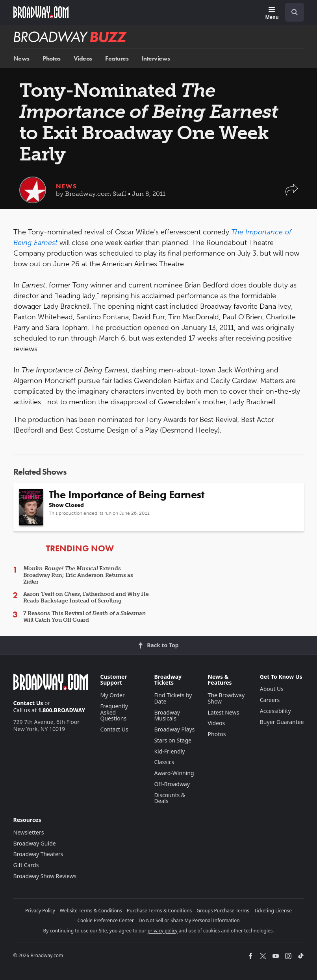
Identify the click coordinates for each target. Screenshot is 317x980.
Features (117, 58)
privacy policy (163, 931)
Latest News (224, 712)
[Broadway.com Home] (41, 12)
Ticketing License (273, 911)
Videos (83, 58)
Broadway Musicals (167, 716)
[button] (292, 194)
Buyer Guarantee (282, 722)
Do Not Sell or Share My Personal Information (189, 920)
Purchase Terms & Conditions (159, 911)
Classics (164, 762)
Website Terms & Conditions (91, 911)
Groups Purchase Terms (223, 911)
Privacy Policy (40, 911)
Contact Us (28, 703)
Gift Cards (26, 865)
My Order (113, 695)
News (21, 58)
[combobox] (291, 12)
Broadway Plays (174, 729)
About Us (272, 689)
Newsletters (29, 832)
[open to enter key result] (295, 12)
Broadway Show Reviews (45, 876)
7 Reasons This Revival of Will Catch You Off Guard (85, 617)
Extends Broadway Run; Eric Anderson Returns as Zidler (78, 575)
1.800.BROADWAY (62, 710)
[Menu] (272, 14)
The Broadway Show (226, 698)
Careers (270, 700)
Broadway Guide (35, 843)
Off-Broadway (172, 784)
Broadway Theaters (38, 854)
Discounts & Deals (170, 798)
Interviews (156, 58)
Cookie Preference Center (106, 920)
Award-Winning (174, 773)
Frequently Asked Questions (114, 712)
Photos (51, 58)
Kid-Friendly (169, 751)
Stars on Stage (173, 740)
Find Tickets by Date (173, 698)
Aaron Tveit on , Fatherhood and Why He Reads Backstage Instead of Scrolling (86, 597)
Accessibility (275, 711)
